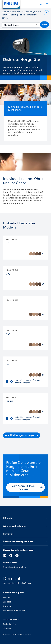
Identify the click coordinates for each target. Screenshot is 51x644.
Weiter (44, 25)
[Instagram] (17, 555)
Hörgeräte (25, 518)
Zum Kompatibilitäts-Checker (27, 487)
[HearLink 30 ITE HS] (25, 409)
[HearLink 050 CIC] (25, 278)
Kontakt (7, 598)
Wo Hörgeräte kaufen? (14, 611)
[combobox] (19, 25)
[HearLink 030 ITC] (25, 372)
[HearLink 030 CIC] (25, 338)
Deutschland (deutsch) (15, 567)
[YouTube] (5, 555)
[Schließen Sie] (46, 13)
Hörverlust (25, 534)
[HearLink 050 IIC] (25, 248)
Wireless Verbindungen (25, 526)
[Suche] (41, 4)
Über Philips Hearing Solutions (25, 542)
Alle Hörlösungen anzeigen (22, 435)
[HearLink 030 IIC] (25, 308)
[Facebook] (11, 555)
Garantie (7, 606)
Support (7, 602)
